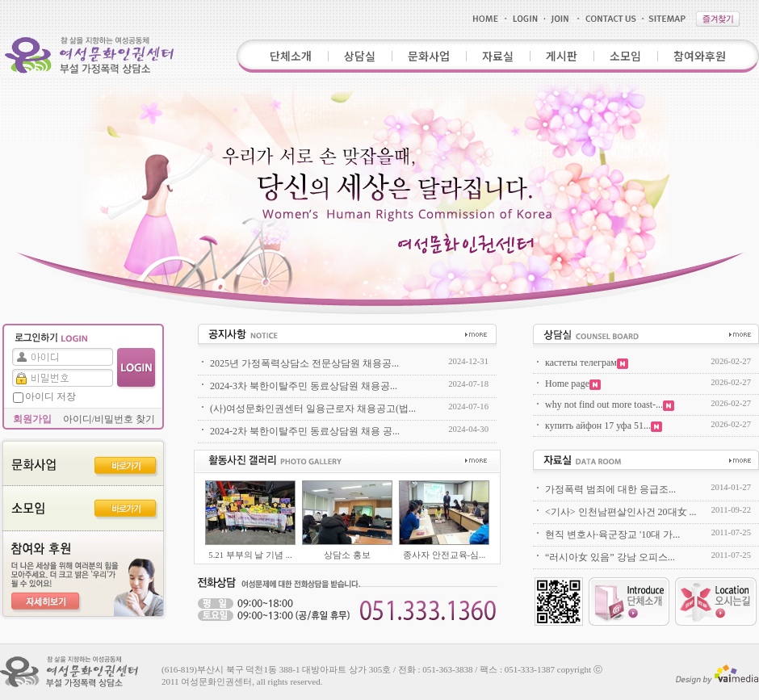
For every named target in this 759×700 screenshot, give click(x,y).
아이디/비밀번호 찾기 (109, 419)
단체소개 (291, 56)
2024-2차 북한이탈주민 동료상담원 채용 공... (305, 431)
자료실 (498, 56)
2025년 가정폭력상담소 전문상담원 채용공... (304, 363)
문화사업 (429, 56)
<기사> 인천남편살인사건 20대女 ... (621, 512)
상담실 (360, 56)
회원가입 (32, 419)
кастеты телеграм (587, 363)
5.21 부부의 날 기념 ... (250, 555)
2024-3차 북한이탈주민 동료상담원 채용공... (304, 386)
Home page (573, 384)
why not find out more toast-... (610, 404)
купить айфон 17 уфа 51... (604, 425)
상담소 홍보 (347, 555)
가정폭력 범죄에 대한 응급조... (610, 489)
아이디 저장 (50, 396)
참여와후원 (700, 56)
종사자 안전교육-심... (444, 555)
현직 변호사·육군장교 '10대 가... (612, 534)
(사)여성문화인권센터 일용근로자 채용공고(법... (313, 409)
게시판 (562, 56)
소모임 (625, 56)
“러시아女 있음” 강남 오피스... (610, 557)
